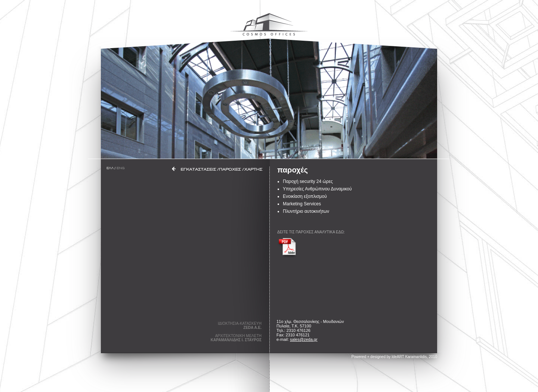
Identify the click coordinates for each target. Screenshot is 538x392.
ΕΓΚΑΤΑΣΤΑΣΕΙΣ (199, 169)
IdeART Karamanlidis (409, 357)
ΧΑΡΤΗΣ (253, 169)
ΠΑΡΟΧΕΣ (230, 169)
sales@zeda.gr (304, 339)
